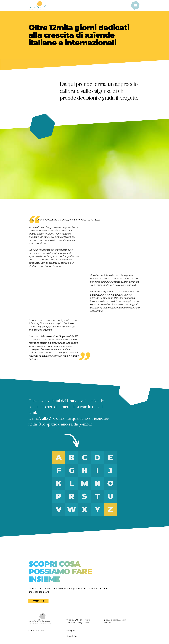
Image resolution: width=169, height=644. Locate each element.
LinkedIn (108, 623)
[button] (135, 5)
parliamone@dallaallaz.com (115, 620)
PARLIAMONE (38, 601)
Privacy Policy (72, 630)
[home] (45, 5)
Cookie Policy (72, 636)
